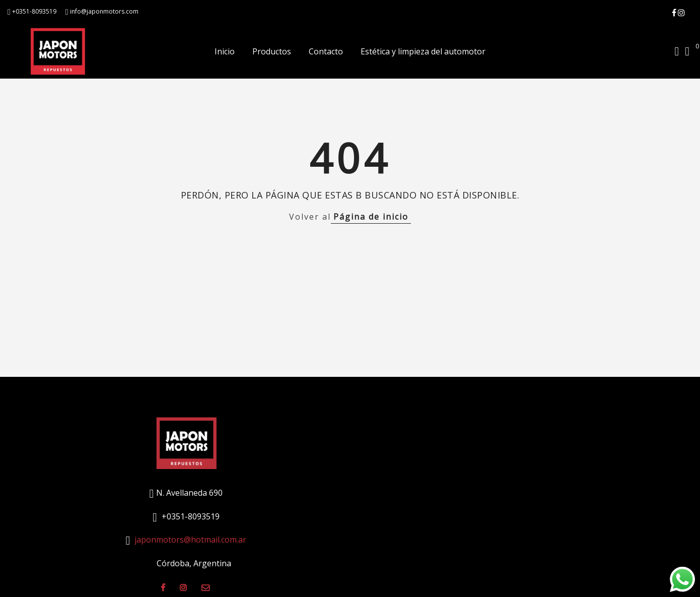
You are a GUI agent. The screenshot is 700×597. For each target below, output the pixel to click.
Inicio (225, 51)
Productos (272, 51)
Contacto (326, 51)
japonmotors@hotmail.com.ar (190, 540)
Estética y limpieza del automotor (423, 51)
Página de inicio (371, 217)
